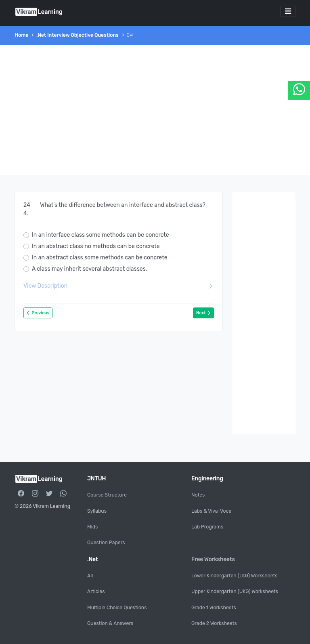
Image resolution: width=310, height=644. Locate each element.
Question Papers (106, 543)
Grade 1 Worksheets (214, 608)
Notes (198, 495)
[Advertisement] (155, 110)
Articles (96, 591)
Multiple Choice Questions (117, 608)
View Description (119, 286)
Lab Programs (207, 527)
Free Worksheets (213, 559)
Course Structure (107, 495)
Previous (38, 313)
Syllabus (97, 511)
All (90, 576)
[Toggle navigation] (288, 11)
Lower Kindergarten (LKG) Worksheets (235, 576)
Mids (92, 527)
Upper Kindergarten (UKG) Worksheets (235, 591)
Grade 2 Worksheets (214, 623)
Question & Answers (110, 623)
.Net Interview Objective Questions (77, 35)
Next (203, 313)
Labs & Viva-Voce (211, 511)
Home (21, 35)
